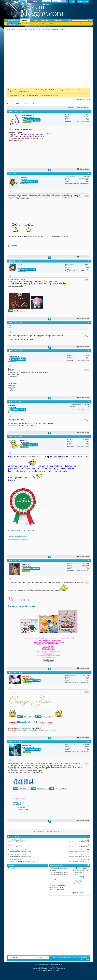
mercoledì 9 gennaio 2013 (17, 840)
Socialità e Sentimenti (23, 29)
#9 (88, 672)
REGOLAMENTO (28, 722)
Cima (87, 959)
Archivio (75, 957)
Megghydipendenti (36, 730)
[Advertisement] (28, 58)
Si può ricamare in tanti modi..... (20, 540)
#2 (88, 173)
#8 (88, 560)
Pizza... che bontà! (50, 730)
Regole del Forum (77, 893)
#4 (88, 322)
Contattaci (55, 957)
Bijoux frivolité (19, 802)
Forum (25, 21)
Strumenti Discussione (81, 108)
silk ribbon (17, 804)
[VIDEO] (81, 877)
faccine (77, 870)
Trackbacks (54, 885)
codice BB (77, 868)
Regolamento (59, 21)
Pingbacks (54, 887)
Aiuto (72, 2)
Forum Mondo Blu (65, 957)
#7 (88, 436)
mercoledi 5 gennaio (15, 860)
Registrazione (83, 2)
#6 (88, 401)
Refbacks (53, 890)
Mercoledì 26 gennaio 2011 (17, 850)
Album (35, 21)
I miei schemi (23, 810)
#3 (88, 261)
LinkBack (70, 108)
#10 (88, 741)
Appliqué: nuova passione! (18, 536)
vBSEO (54, 970)
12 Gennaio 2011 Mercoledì (26, 104)
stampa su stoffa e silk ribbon (29, 806)
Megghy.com (26, 24)
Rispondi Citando (83, 169)
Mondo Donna (13, 21)
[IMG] (80, 873)
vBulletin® (48, 967)
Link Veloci (53, 24)
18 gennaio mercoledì (15, 845)
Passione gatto (23, 730)
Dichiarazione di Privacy (84, 958)
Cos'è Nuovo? (46, 21)
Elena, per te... (58, 831)
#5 (88, 351)
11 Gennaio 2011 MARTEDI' (43, 831)
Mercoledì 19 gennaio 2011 (17, 855)
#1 (88, 111)
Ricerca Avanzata (85, 24)
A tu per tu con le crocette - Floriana (21, 531)
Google (13, 868)
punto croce (23, 808)
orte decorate (27, 606)
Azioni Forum (43, 24)
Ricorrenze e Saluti (39, 29)
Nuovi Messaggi (12, 24)
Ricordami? (47, 4)
